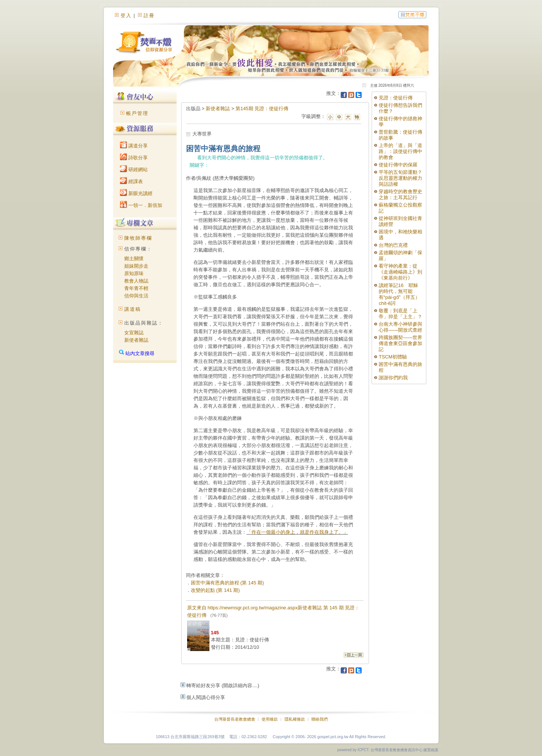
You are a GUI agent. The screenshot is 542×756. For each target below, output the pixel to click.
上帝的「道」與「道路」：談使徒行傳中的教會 (400, 151)
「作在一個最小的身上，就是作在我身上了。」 (297, 532)
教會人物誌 (136, 281)
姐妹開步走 (136, 266)
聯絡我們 (320, 719)
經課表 (132, 181)
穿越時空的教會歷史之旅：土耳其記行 (400, 194)
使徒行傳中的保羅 (398, 165)
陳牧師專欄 (138, 238)
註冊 (149, 15)
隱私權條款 (295, 719)
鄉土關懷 (134, 259)
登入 (126, 15)
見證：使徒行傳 (396, 98)
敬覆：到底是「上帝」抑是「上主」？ (400, 314)
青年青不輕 (136, 288)
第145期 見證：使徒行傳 (262, 109)
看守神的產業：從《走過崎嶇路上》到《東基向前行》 (400, 272)
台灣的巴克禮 (393, 245)
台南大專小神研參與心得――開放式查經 (400, 327)
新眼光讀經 (136, 193)
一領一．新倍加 (141, 205)
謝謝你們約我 (393, 378)
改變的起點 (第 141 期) (215, 590)
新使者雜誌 (136, 340)
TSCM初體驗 (393, 357)
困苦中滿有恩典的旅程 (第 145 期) (227, 583)
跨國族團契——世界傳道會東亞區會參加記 (400, 343)
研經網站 (134, 170)
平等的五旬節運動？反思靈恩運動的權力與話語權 (400, 178)
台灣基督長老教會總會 (235, 719)
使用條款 (270, 719)
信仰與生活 (136, 296)
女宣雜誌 (134, 333)
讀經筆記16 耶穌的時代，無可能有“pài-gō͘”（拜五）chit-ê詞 (399, 294)
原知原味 (134, 273)
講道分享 (134, 146)
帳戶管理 (137, 113)
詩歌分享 (134, 158)
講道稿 (133, 309)
